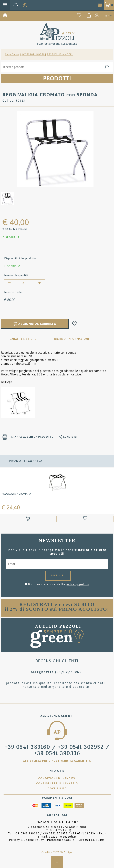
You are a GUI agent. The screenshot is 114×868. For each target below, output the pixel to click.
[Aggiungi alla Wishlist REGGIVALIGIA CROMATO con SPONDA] (74, 324)
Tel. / (52, 833)
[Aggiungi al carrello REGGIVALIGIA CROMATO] (28, 519)
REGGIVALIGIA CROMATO (16, 494)
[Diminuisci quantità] (9, 283)
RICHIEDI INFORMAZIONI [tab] (72, 339)
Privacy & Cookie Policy (27, 840)
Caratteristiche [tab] (23, 339)
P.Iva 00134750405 (91, 840)
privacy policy (78, 584)
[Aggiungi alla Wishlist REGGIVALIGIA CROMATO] (86, 519)
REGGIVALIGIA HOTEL (60, 55)
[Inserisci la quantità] (25, 283)
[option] (55, 149)
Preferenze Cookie (61, 840)
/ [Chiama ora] (57, 750)
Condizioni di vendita (57, 778)
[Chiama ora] (16, 5)
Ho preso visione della (59, 584)
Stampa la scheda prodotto (33, 437)
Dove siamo (57, 788)
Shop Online (12, 55)
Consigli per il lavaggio (57, 783)
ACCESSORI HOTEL (33, 55)
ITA (107, 16)
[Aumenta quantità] (40, 283)
